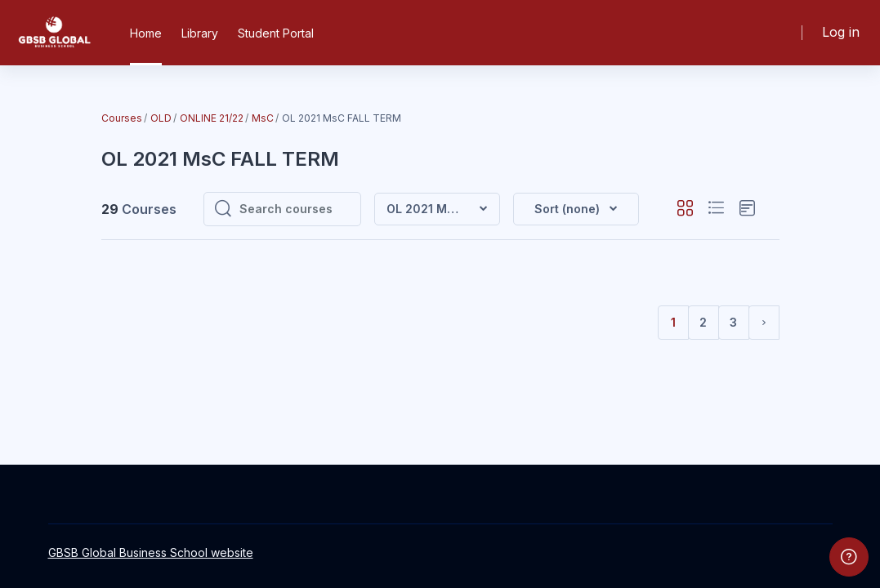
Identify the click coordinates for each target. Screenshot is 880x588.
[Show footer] (849, 557)
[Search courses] (295, 209)
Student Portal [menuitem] (276, 33)
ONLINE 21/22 (212, 118)
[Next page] (764, 323)
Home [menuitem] (146, 33)
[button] (576, 209)
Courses (122, 118)
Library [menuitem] (200, 33)
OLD (161, 118)
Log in (842, 32)
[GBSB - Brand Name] (54, 33)
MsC (263, 118)
